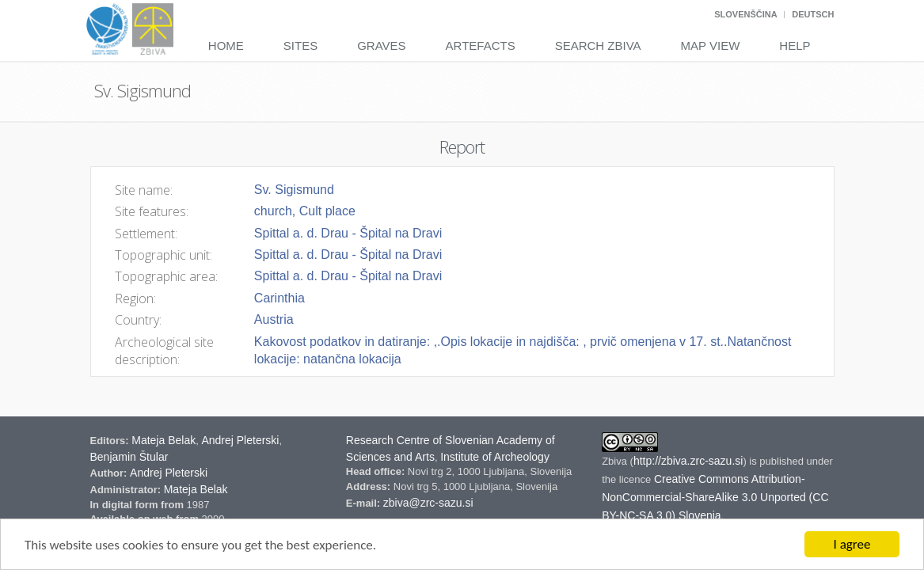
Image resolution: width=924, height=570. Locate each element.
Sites (300, 46)
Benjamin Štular (129, 457)
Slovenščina (745, 14)
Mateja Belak (164, 440)
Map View (711, 46)
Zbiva (616, 461)
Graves (381, 46)
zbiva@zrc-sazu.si (428, 503)
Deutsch (813, 14)
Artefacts (481, 46)
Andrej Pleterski (240, 440)
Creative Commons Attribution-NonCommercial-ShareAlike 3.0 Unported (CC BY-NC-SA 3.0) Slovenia (715, 497)
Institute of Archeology (495, 457)
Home (226, 46)
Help (795, 46)
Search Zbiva (598, 46)
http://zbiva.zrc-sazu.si (688, 461)
